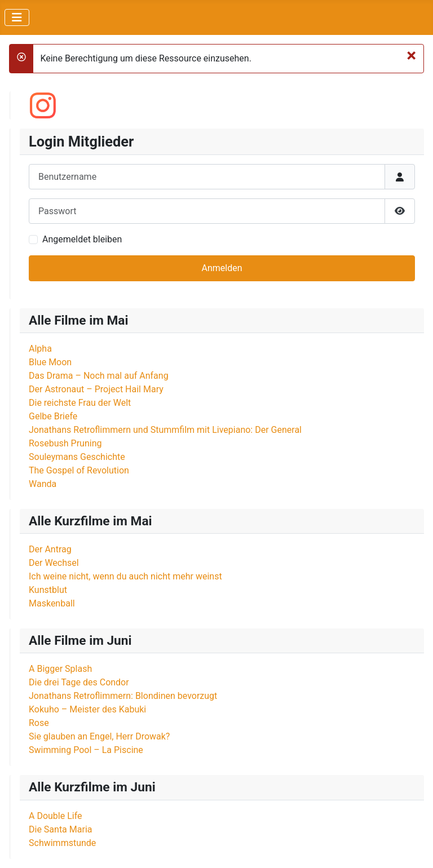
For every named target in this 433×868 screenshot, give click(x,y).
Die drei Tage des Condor (79, 682)
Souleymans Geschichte (77, 457)
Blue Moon (50, 362)
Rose (39, 723)
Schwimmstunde (62, 843)
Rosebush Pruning (65, 443)
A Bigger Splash (60, 669)
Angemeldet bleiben (82, 239)
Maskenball (52, 603)
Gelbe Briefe (53, 416)
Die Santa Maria (60, 829)
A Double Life (56, 816)
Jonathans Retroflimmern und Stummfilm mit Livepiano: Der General (165, 430)
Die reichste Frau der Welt (80, 403)
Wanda (43, 484)
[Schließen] (411, 55)
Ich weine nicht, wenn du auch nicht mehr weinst (125, 576)
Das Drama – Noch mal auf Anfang (99, 376)
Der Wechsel (54, 563)
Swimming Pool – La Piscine (86, 750)
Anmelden (222, 268)
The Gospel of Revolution (79, 470)
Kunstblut (48, 590)
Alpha (40, 349)
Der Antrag (50, 549)
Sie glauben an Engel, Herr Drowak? (99, 736)
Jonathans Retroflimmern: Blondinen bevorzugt (123, 696)
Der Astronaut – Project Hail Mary (96, 389)
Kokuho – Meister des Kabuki (87, 709)
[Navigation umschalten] (17, 17)
